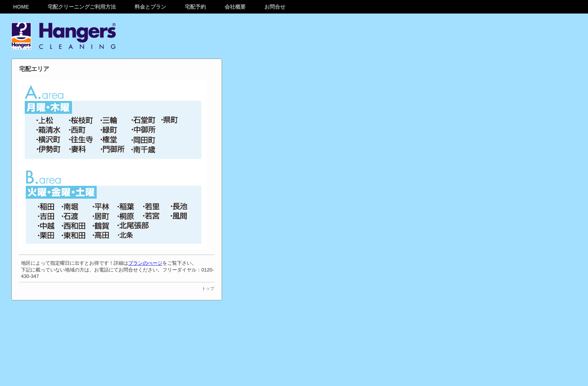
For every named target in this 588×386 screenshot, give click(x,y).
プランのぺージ (145, 263)
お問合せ (275, 7)
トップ (208, 288)
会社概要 (235, 7)
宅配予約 (195, 7)
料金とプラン (150, 7)
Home (21, 7)
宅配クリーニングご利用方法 (82, 7)
